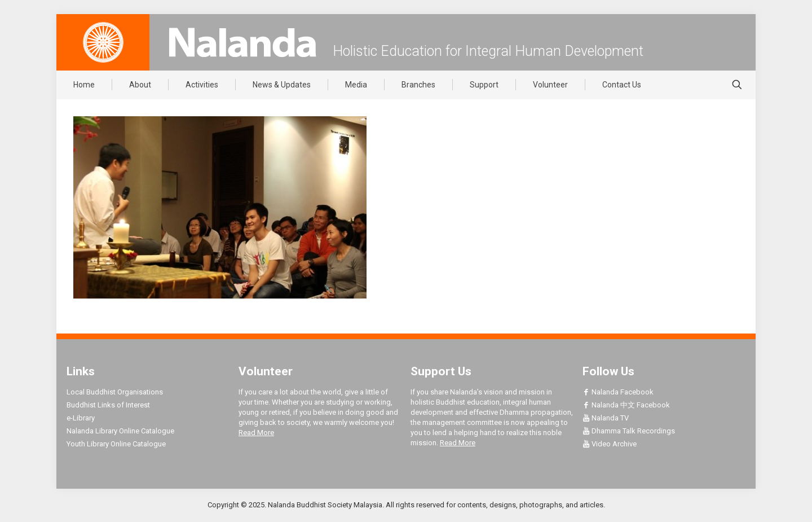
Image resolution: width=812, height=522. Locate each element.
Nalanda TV (606, 418)
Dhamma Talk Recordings (629, 431)
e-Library (81, 418)
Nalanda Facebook (618, 392)
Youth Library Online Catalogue (116, 444)
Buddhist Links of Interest (108, 405)
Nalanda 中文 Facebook (626, 405)
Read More (256, 433)
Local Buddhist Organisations (115, 392)
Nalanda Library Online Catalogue (120, 431)
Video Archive (610, 444)
